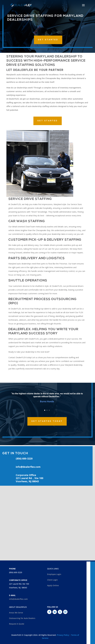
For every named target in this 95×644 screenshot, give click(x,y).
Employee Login (54, 574)
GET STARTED (48, 40)
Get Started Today (47, 421)
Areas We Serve (16, 613)
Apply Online (53, 585)
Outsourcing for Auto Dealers (22, 618)
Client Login (52, 580)
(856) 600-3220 (16, 572)
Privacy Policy (63, 635)
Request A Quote (17, 624)
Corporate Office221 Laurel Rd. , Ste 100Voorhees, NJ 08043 (29, 478)
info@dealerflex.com (28, 467)
